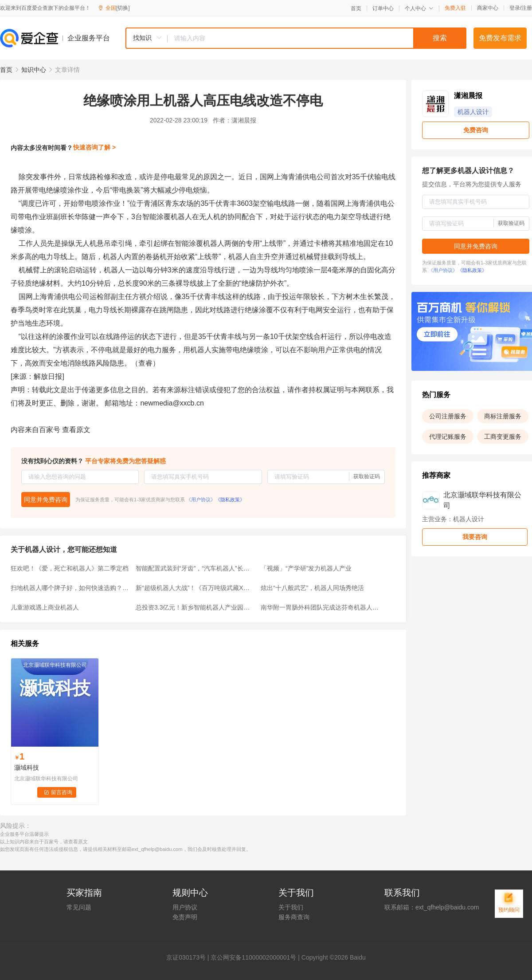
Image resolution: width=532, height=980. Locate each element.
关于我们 (291, 907)
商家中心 (488, 8)
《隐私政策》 (230, 500)
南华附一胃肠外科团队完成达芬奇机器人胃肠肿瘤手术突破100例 (321, 607)
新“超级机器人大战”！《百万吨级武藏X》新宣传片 (196, 588)
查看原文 (76, 430)
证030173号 (189, 957)
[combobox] (296, 38)
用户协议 (185, 907)
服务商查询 (294, 917)
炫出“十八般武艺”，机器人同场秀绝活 (312, 588)
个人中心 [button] (419, 8)
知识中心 (34, 70)
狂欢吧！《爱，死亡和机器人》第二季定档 (70, 568)
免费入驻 (455, 8)
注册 (527, 8)
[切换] (123, 8)
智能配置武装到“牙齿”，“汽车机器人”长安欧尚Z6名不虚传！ (196, 568)
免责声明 (185, 917)
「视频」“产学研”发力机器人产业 (306, 568)
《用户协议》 (201, 500)
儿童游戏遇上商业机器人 (45, 607)
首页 (356, 8)
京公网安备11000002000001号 (253, 957)
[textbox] (317, 38)
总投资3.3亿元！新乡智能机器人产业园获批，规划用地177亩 (196, 607)
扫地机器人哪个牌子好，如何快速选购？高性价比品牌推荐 (70, 588)
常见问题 (79, 907)
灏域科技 (27, 767)
